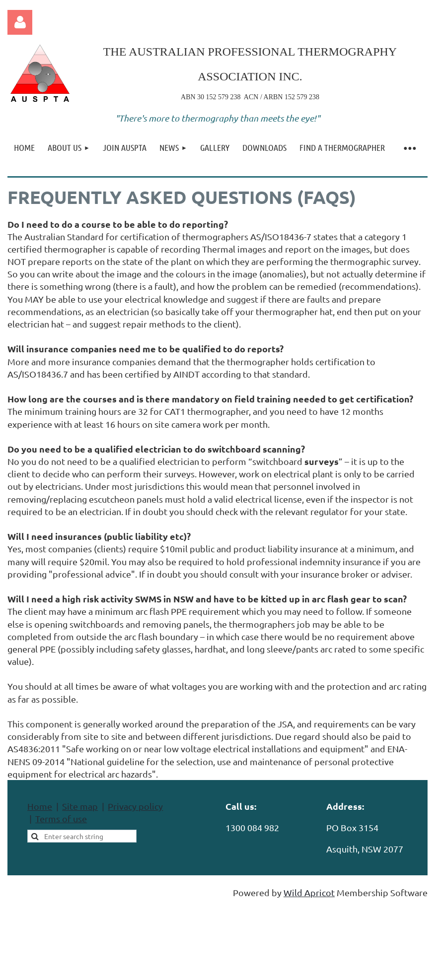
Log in (20, 22)
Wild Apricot (309, 892)
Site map (80, 806)
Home (40, 806)
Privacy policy (135, 806)
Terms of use (61, 818)
